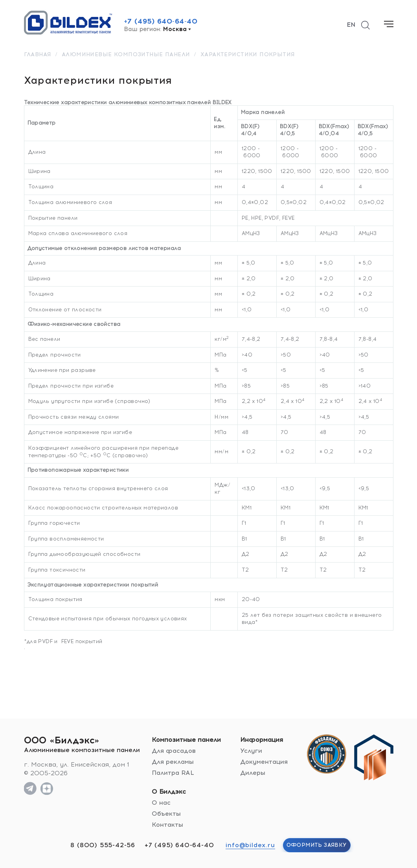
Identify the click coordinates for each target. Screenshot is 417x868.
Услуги (251, 751)
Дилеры (253, 773)
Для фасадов (174, 751)
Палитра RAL (173, 773)
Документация (264, 762)
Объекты (166, 814)
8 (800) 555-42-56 (103, 845)
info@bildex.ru (250, 845)
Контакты (167, 825)
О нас (161, 803)
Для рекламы (173, 762)
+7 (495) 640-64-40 (161, 21)
